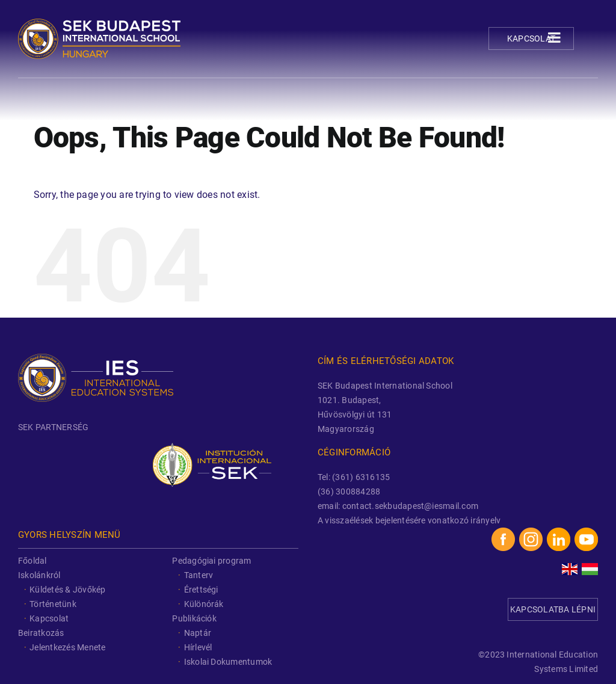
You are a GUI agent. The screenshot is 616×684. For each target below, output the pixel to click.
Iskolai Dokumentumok (228, 662)
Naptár (198, 633)
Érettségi (201, 590)
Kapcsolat (531, 39)
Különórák (204, 604)
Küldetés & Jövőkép (67, 590)
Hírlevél (198, 647)
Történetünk (53, 604)
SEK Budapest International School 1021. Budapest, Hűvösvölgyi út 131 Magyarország (385, 407)
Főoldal (32, 561)
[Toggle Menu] (554, 37)
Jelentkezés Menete (67, 647)
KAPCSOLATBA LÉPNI (553, 609)
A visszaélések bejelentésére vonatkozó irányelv (409, 520)
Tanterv (199, 575)
